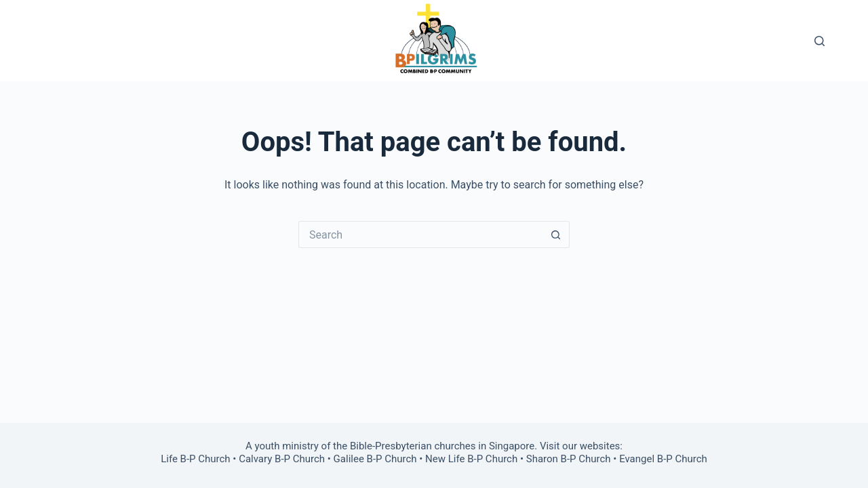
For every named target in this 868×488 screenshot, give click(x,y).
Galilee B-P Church (375, 459)
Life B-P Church (195, 459)
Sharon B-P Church (569, 459)
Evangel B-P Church (663, 459)
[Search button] (556, 235)
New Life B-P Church (471, 459)
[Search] (820, 41)
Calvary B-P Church (282, 459)
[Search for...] (420, 235)
